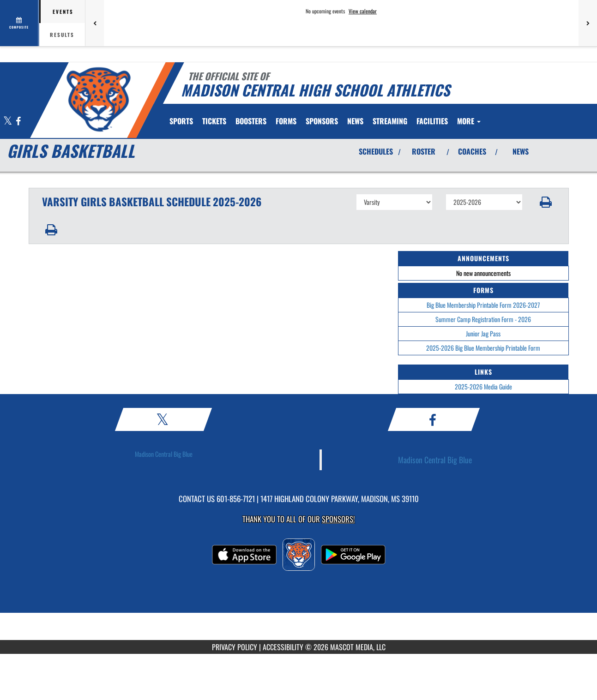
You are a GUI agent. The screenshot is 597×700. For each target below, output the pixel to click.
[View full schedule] (20, 23)
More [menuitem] (469, 121)
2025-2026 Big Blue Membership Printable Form (483, 348)
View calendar (363, 11)
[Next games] (588, 23)
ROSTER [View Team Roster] (424, 151)
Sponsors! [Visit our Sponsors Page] (338, 519)
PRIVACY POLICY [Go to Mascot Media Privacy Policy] (235, 647)
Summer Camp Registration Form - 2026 (483, 319)
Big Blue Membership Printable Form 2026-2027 (483, 305)
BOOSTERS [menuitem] (251, 121)
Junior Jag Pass (483, 333)
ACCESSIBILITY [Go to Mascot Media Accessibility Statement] (283, 647)
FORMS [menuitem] (286, 121)
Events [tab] (63, 12)
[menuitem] (214, 121)
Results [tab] (62, 35)
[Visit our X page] (8, 122)
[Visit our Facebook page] (18, 122)
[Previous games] (95, 23)
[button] (546, 202)
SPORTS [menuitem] (181, 121)
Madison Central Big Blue (164, 454)
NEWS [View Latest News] (521, 151)
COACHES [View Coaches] (472, 151)
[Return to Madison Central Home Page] (98, 99)
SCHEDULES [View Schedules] (376, 151)
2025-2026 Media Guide (483, 386)
